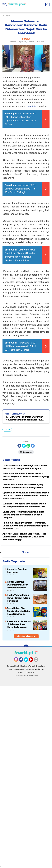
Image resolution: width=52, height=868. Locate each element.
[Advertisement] (26, 776)
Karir (10, 669)
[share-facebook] (19, 446)
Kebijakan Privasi (27, 666)
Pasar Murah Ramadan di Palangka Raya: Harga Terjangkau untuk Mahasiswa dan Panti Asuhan (19, 624)
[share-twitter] (24, 446)
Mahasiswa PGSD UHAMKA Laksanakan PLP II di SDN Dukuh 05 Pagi (20, 189)
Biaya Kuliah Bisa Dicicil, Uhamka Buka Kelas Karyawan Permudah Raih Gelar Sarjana (18, 611)
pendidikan (33, 106)
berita (7, 429)
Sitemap (26, 552)
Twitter (27, 661)
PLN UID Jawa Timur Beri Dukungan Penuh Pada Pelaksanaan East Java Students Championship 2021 (24, 418)
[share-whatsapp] (28, 446)
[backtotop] (26, 647)
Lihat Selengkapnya (26, 636)
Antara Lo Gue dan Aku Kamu (17, 571)
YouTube (33, 661)
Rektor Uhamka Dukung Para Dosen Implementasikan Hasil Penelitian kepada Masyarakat (18, 585)
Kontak (21, 672)
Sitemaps (30, 672)
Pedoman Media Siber (35, 669)
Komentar (26, 452)
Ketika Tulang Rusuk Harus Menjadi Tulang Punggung (18, 598)
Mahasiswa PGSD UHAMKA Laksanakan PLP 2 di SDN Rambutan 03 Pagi (20, 346)
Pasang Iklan (19, 669)
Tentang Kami (13, 666)
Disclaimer (41, 666)
